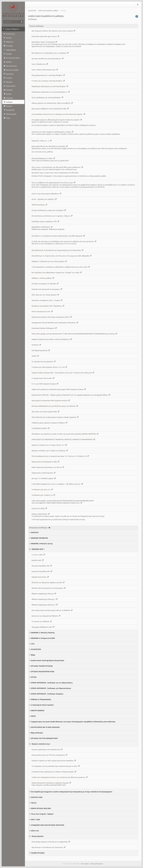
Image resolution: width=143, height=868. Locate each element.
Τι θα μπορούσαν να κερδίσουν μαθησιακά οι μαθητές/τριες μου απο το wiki (61, 267)
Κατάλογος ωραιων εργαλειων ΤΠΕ (45, 221)
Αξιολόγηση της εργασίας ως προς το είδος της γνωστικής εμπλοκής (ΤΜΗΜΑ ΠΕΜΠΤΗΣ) (65, 434)
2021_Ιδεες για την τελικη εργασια (45, 295)
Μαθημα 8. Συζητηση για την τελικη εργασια (49, 261)
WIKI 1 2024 (35, 819)
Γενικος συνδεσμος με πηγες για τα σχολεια (49, 210)
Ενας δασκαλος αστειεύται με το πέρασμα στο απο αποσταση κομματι (58, 114)
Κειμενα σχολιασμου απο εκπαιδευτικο (47, 749)
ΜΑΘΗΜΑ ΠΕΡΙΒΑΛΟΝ (39, 538)
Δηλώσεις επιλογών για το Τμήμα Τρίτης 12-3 (49, 445)
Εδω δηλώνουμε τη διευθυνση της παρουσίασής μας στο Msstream (57, 250)
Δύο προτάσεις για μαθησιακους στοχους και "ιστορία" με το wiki (57, 273)
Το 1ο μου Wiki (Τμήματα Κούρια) (45, 384)
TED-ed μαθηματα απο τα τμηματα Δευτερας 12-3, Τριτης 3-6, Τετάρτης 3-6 (60, 456)
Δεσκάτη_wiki (38, 560)
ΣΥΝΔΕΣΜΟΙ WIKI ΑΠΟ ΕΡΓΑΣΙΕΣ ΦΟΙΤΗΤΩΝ (48, 825)
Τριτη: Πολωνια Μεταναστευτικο (45, 70)
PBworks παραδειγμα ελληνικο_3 (45, 605)
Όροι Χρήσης (85, 864)
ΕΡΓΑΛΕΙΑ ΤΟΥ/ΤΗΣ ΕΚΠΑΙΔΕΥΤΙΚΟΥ (44, 738)
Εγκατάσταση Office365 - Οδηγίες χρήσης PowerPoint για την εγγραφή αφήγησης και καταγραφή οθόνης (71, 395)
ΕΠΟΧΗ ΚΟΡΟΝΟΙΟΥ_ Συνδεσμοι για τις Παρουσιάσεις (52, 683)
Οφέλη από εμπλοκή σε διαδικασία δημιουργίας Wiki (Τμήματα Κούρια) (59, 389)
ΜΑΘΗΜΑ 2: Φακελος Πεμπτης (43, 633)
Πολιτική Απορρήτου (97, 864)
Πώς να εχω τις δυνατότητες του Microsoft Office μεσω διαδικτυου (57, 167)
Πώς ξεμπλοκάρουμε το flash (43, 158)
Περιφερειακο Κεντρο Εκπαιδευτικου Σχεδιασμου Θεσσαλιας (55, 323)
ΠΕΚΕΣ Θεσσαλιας (39, 205)
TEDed (35, 356)
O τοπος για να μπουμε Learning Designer (48, 81)
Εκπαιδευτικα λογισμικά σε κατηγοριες (47, 289)
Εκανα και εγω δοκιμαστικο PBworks (46, 616)
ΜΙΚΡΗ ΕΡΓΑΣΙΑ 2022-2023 (41, 808)
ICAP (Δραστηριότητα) (41, 350)
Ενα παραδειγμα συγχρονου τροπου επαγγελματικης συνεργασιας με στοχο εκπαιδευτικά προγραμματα (72, 792)
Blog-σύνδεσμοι (37, 733)
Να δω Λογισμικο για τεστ (42, 311)
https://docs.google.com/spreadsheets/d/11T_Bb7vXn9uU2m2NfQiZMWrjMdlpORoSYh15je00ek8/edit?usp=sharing (74, 334)
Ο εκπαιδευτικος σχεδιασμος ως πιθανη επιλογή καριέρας (54, 772)
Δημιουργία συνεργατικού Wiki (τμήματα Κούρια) (51, 401)
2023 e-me (35, 831)
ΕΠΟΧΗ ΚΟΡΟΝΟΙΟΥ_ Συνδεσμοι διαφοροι (47, 694)
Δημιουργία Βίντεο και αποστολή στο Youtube (50, 146)
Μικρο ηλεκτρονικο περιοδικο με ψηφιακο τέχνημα (51, 783)
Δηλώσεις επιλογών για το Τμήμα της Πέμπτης (50, 451)
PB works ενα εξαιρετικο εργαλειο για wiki (48, 583)
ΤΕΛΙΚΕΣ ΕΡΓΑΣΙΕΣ (38, 853)
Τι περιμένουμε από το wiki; (43, 378)
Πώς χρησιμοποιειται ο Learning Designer (48, 75)
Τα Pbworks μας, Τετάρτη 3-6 (43, 495)
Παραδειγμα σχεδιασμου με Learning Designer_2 (51, 92)
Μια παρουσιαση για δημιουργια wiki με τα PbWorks (52, 610)
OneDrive (36, 345)
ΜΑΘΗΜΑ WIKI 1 (38, 549)
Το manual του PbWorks (42, 621)
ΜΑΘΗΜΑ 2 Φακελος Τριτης (42, 544)
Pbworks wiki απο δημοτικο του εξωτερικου (49, 588)
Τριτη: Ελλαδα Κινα (40, 64)
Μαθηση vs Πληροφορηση (41, 699)
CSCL (33, 644)
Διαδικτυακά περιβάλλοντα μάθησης (48, 11)
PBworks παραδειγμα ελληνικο (44, 594)
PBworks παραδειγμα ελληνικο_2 (45, 599)
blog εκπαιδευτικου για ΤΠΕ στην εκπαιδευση (49, 755)
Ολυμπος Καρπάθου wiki (42, 566)
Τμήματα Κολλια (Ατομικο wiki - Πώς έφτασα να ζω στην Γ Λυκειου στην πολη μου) (63, 373)
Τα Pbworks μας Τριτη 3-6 (42, 490)
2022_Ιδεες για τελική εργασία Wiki (45, 412)
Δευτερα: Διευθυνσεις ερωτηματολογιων (47, 59)
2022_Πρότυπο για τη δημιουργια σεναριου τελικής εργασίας (55, 417)
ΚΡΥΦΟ (34, 677)
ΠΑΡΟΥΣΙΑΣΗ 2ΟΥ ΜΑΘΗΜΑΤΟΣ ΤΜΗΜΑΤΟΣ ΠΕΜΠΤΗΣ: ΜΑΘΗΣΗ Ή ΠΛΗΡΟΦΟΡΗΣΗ (63, 439)
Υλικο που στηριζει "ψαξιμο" (42, 814)
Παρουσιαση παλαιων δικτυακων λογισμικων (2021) (52, 317)
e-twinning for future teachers (42, 705)
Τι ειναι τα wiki (38, 555)
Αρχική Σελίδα (32, 11)
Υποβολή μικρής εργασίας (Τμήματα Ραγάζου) (49, 423)
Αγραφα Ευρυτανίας (40, 577)
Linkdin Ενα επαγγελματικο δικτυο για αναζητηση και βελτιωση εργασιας (60, 777)
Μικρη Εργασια (38, 836)
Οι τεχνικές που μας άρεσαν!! (44, 362)
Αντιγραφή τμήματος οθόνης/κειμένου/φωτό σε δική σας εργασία (57, 120)
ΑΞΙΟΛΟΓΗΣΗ (36, 649)
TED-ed (34, 803)
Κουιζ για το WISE (39, 508)
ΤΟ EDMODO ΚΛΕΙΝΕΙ (41, 428)
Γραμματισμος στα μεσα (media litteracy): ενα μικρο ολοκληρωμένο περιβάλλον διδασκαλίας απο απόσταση (73, 722)
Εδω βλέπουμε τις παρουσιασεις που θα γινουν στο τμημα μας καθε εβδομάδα (61, 256)
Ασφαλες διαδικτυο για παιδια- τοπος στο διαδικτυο (52, 339)
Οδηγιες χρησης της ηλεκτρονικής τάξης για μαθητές (52, 103)
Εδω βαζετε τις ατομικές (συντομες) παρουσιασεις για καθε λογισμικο (58, 236)
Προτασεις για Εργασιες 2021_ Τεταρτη (47, 300)
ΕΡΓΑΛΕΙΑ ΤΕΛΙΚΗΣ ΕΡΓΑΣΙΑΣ (42, 666)
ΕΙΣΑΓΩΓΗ (35, 532)
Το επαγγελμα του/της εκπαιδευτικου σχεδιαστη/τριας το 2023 (56, 766)
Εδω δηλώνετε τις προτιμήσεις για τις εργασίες (50, 53)
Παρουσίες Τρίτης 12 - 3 (42, 141)
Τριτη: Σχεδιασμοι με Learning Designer (47, 97)
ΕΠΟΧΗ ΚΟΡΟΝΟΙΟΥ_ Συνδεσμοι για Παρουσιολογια (51, 688)
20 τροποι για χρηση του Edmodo (45, 284)
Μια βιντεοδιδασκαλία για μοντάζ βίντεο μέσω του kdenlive (55, 406)
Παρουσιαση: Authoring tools (43, 473)
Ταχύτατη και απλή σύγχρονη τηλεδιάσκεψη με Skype (52, 132)
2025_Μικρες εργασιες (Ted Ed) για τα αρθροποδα (51, 842)
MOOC (33, 716)
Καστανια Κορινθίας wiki (42, 571)
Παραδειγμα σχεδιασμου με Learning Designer (50, 86)
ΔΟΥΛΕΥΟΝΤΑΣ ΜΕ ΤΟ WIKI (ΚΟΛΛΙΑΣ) (45, 727)
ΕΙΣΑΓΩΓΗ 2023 (37, 797)
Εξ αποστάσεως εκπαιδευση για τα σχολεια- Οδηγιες (52, 216)
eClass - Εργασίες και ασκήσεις (44, 199)
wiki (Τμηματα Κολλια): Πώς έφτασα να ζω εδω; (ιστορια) (53, 31)
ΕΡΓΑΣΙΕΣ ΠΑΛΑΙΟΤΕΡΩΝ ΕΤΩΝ (43, 672)
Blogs (33, 655)
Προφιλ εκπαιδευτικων (41, 744)
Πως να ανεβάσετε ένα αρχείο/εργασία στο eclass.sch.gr (53, 183)
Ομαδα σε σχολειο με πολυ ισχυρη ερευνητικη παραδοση (54, 761)
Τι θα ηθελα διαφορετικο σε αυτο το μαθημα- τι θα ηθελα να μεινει (57, 484)
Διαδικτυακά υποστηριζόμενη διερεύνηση (48, 660)
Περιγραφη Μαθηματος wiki (43, 627)
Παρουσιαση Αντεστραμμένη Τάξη (45, 462)
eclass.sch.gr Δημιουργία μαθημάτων (46, 194)
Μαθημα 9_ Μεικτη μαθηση (43, 278)
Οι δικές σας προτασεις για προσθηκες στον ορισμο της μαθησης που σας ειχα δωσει (64, 241)
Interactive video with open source (45, 36)
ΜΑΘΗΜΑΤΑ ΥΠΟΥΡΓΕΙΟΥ (42, 227)
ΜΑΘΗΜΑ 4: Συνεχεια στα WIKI (43, 638)
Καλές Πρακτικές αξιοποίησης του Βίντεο (48, 467)
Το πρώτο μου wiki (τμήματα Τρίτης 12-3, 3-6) (49, 367)
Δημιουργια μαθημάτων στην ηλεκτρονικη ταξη (50, 109)
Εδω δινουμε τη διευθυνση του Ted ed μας (48, 847)
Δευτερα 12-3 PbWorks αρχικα (44, 478)
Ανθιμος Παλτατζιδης (41, 514)
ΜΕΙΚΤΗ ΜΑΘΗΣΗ (38, 710)
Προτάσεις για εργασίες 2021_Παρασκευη (48, 306)
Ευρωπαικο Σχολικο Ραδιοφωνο (44, 328)
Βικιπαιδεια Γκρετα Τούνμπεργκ (44, 42)
